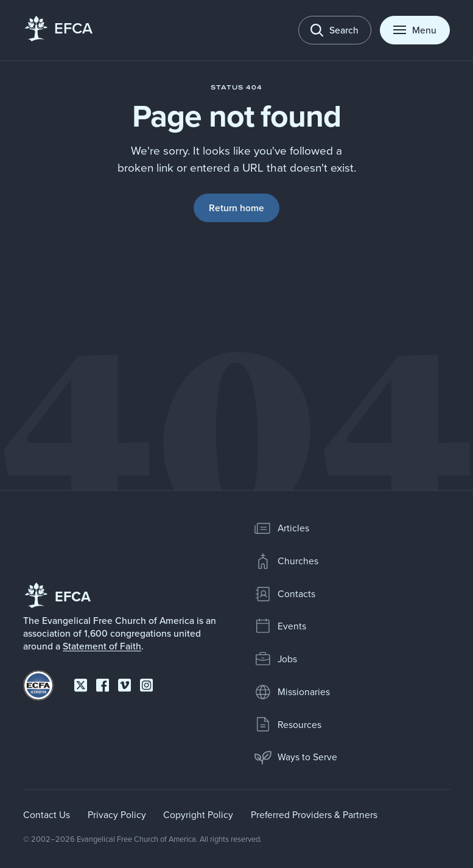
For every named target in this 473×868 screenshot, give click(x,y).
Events (280, 626)
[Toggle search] (335, 30)
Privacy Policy (117, 814)
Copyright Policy (198, 814)
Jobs (275, 659)
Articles (282, 528)
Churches (286, 561)
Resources (288, 724)
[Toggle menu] (415, 30)
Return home (236, 208)
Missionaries (292, 692)
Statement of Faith (102, 646)
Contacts (285, 594)
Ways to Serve (296, 757)
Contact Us (47, 814)
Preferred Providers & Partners (314, 814)
